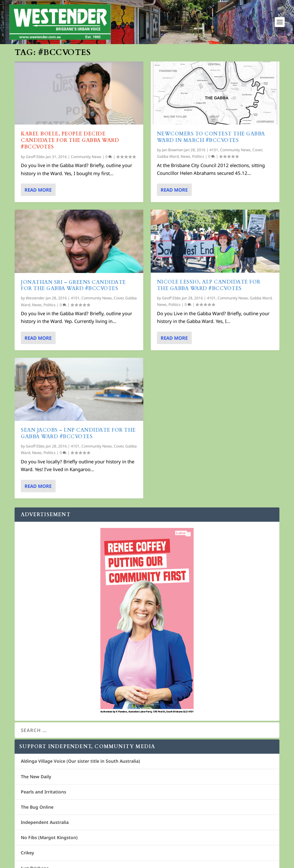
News (37, 305)
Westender (35, 298)
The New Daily (36, 777)
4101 (75, 298)
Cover (119, 298)
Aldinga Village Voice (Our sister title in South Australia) (80, 761)
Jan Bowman (173, 150)
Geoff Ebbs (35, 157)
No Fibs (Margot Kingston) (49, 837)
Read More (38, 190)
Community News (86, 157)
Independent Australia (45, 822)
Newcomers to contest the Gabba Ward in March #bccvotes (211, 137)
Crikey (28, 853)
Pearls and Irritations (44, 792)
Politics (50, 305)
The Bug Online (37, 807)
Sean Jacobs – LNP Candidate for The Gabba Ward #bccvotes (78, 433)
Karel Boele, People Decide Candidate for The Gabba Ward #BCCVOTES (70, 140)
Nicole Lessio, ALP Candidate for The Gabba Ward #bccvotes (209, 285)
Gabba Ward (168, 156)
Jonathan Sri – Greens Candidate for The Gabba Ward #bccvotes (73, 286)
